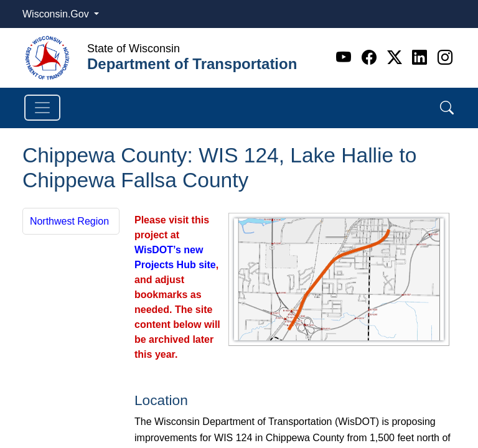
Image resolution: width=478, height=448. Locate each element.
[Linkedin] (422, 58)
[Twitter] (397, 58)
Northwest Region (69, 221)
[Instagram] (445, 58)
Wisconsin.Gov (57, 14)
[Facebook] (371, 58)
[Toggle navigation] (42, 108)
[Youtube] (346, 58)
